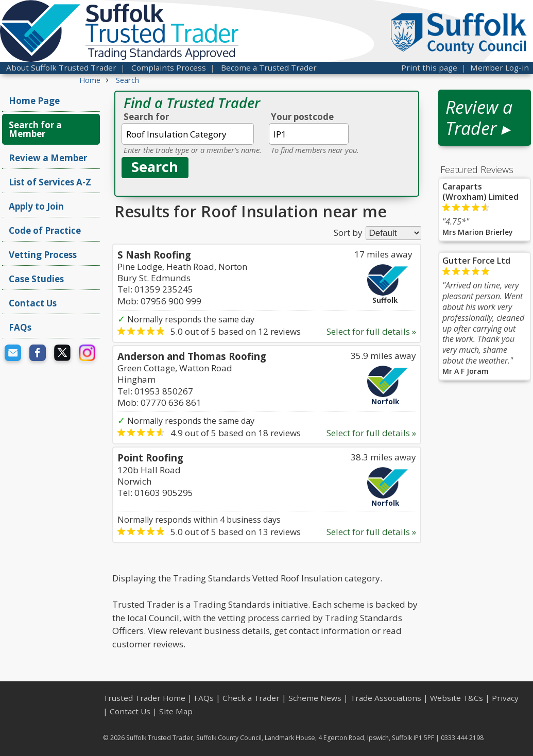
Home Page (34, 101)
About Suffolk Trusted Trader (61, 67)
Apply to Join (36, 206)
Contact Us (33, 303)
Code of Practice (45, 230)
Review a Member (48, 158)
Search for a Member (35, 129)
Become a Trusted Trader (269, 67)
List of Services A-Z (50, 182)
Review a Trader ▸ (479, 118)
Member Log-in (500, 67)
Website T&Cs (457, 698)
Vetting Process (43, 255)
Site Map (176, 711)
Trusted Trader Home (144, 698)
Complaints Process (169, 67)
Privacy (505, 698)
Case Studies (36, 279)
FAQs (20, 327)
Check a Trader (251, 698)
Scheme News (315, 698)
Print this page (429, 67)
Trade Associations (386, 698)
